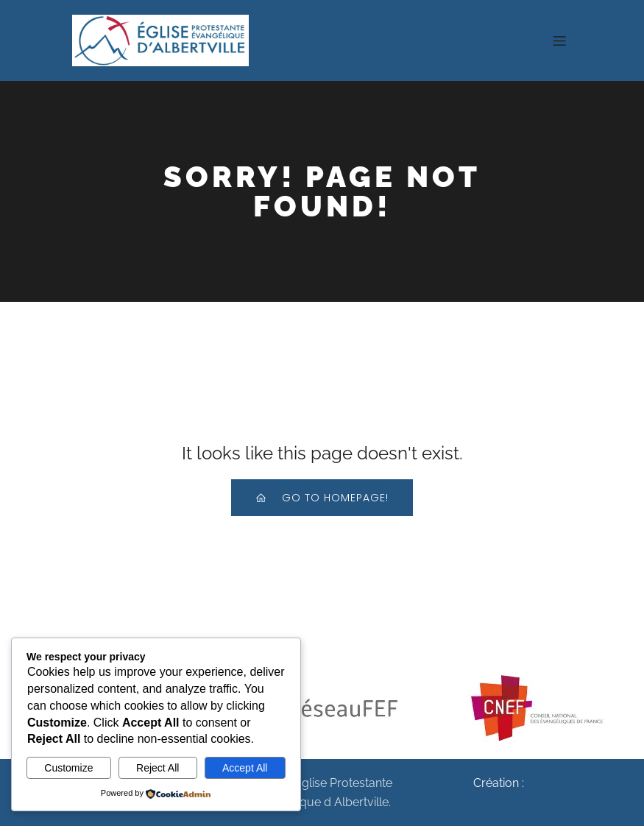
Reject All (158, 768)
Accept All (245, 768)
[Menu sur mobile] (560, 40)
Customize (68, 768)
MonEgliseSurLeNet (499, 802)
